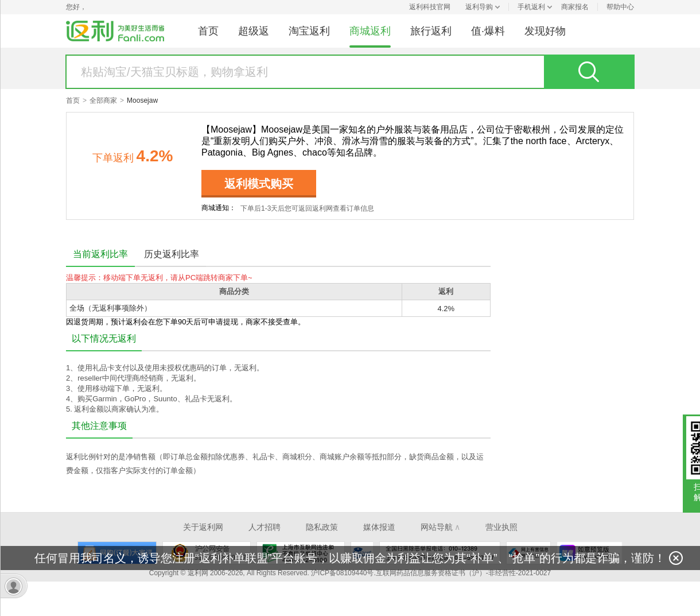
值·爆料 (488, 31)
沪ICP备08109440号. (343, 573)
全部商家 (103, 100)
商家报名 (575, 7)
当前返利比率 (100, 254)
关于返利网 (203, 527)
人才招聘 (265, 527)
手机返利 (531, 7)
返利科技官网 (430, 7)
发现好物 (545, 31)
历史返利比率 (172, 254)
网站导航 (440, 527)
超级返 (254, 31)
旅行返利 (431, 31)
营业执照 (501, 527)
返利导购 (479, 7)
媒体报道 (379, 527)
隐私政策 (322, 527)
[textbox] (305, 72)
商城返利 (370, 31)
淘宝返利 (309, 31)
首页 (208, 31)
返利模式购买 (259, 184)
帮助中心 (620, 7)
